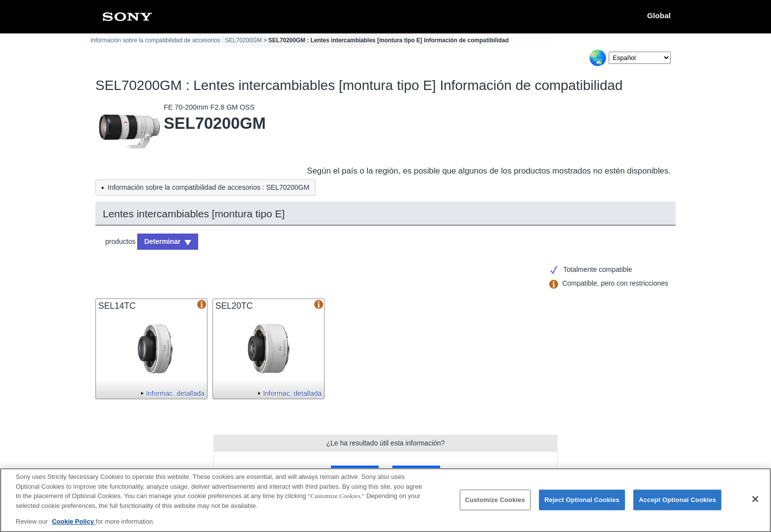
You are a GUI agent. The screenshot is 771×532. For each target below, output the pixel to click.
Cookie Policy (74, 526)
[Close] (755, 504)
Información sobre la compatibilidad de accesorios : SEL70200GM (176, 40)
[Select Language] (640, 58)
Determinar (162, 241)
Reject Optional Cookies (582, 505)
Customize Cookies (495, 505)
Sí (355, 472)
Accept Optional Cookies (677, 505)
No (416, 472)
